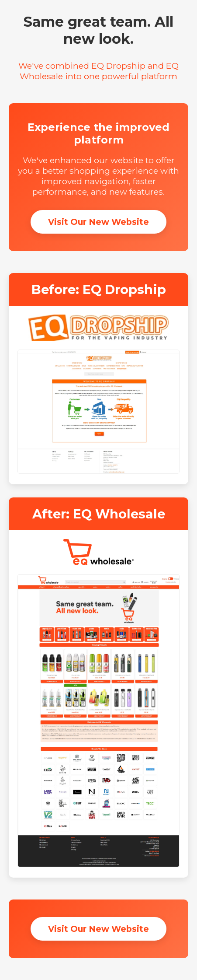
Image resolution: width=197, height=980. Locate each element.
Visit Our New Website (98, 222)
